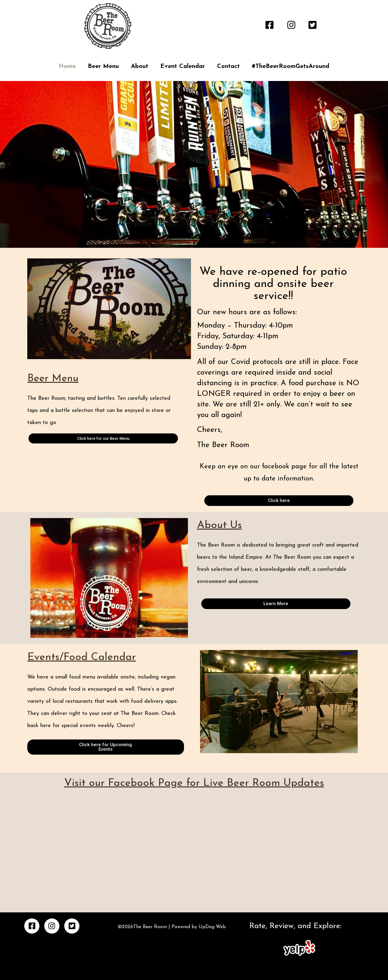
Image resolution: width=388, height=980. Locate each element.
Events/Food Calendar (82, 657)
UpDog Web (211, 927)
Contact (228, 66)
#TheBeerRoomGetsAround (291, 66)
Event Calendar (183, 66)
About (140, 66)
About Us (219, 525)
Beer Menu (103, 66)
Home (67, 66)
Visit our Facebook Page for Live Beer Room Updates (194, 783)
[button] (189, 243)
